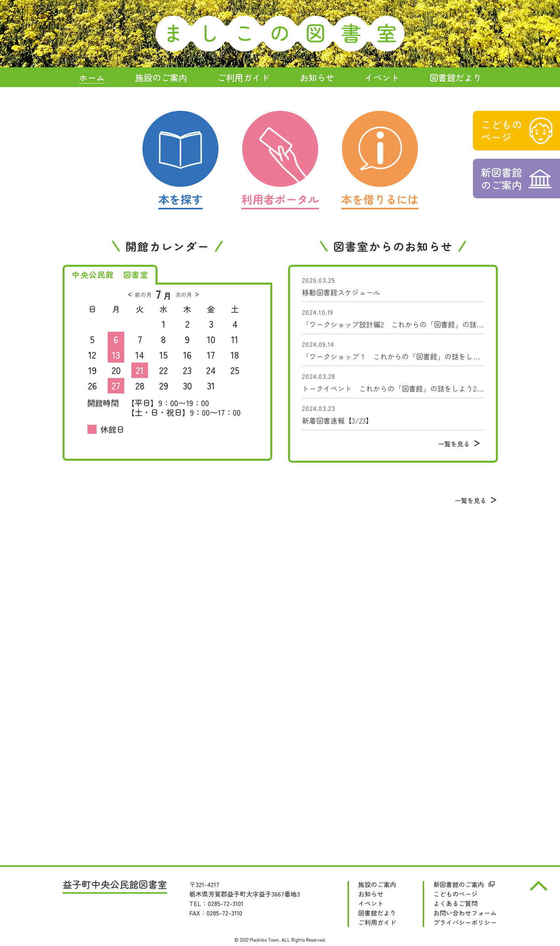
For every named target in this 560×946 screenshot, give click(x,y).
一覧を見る (454, 444)
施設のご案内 (377, 884)
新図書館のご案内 (459, 884)
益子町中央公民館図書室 (115, 885)
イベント (371, 903)
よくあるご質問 (456, 903)
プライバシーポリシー (465, 922)
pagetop (539, 886)
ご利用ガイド (377, 922)
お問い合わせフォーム (465, 913)
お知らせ (371, 894)
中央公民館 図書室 (110, 274)
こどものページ (456, 894)
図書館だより (377, 913)
